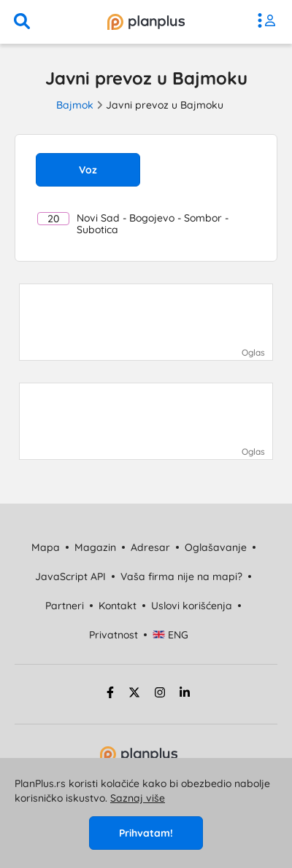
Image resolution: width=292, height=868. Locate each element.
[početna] (146, 22)
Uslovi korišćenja (192, 606)
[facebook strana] (108, 695)
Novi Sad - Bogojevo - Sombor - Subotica (133, 224)
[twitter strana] (134, 695)
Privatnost (114, 635)
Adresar (150, 547)
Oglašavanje (216, 547)
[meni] (270, 22)
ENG (170, 635)
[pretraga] (22, 22)
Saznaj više (138, 798)
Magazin (95, 547)
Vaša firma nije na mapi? (181, 576)
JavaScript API (70, 576)
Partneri (65, 606)
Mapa (46, 547)
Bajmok (75, 105)
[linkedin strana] (185, 695)
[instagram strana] (160, 695)
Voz (88, 170)
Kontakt (118, 606)
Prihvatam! (146, 833)
